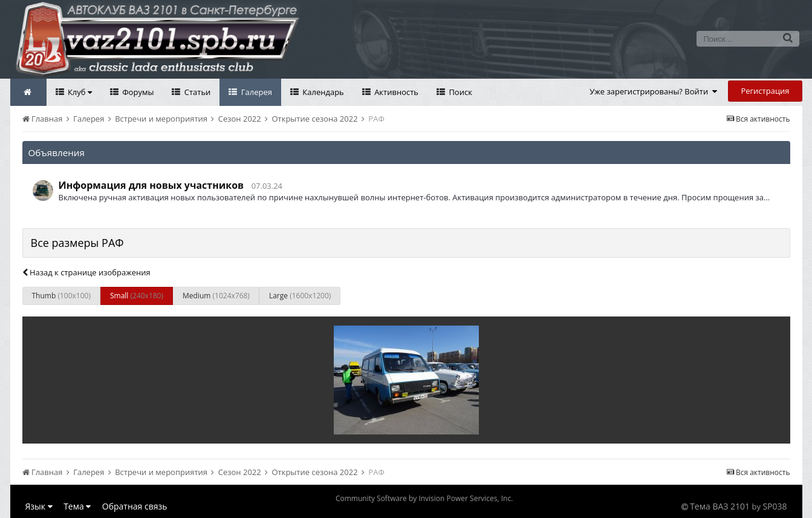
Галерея (255, 92)
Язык (39, 506)
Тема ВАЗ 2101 (720, 506)
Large (300, 296)
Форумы (137, 92)
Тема (77, 506)
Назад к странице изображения (86, 272)
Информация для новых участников (151, 185)
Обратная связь (135, 506)
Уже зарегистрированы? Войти (653, 91)
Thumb (61, 296)
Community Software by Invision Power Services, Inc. (424, 498)
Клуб (79, 92)
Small (137, 296)
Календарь (322, 92)
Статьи (196, 92)
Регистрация (765, 91)
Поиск (460, 92)
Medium (216, 296)
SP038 (775, 506)
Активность (395, 92)
